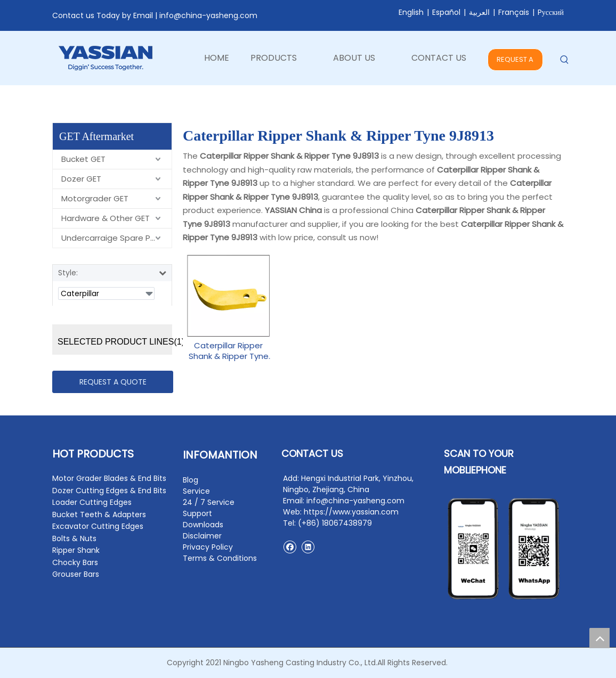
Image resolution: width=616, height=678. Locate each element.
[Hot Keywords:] (565, 60)
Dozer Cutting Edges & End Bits (109, 491)
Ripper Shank (76, 550)
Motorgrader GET (95, 198)
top (599, 638)
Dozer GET (81, 179)
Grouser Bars (76, 574)
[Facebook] (290, 547)
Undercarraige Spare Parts (114, 238)
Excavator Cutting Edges (98, 526)
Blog (191, 480)
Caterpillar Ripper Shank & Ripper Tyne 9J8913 (229, 351)
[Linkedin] (308, 547)
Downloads (203, 525)
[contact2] (504, 549)
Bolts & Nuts (74, 538)
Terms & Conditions (220, 558)
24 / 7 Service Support (209, 508)
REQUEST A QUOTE (515, 63)
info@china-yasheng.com (208, 15)
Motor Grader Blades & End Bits (109, 478)
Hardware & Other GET (106, 218)
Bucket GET (83, 159)
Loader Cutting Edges (92, 502)
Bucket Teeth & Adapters (99, 514)
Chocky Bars (75, 562)
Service (196, 491)
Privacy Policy (208, 547)
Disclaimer (202, 536)
